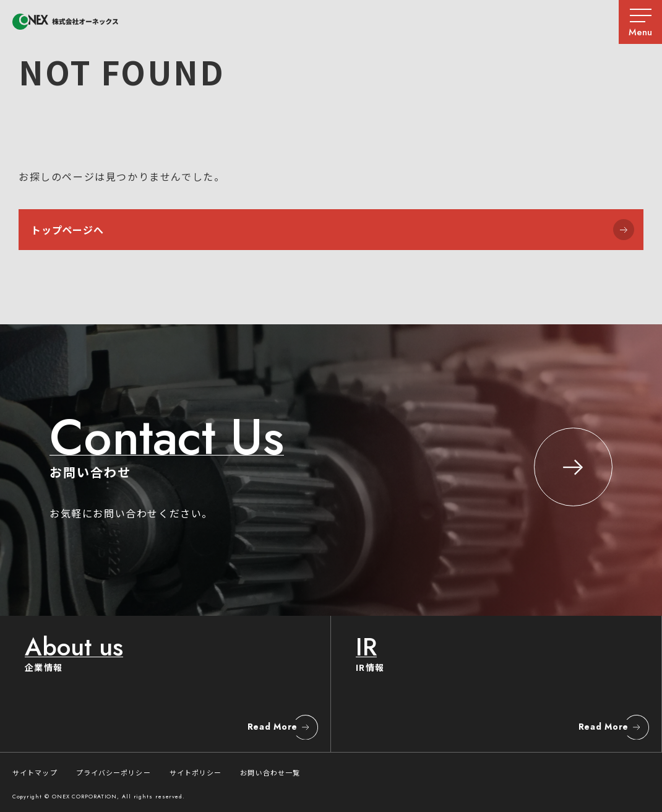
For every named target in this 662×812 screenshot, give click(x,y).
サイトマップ (35, 772)
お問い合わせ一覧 (270, 772)
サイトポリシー (196, 772)
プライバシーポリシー (114, 772)
